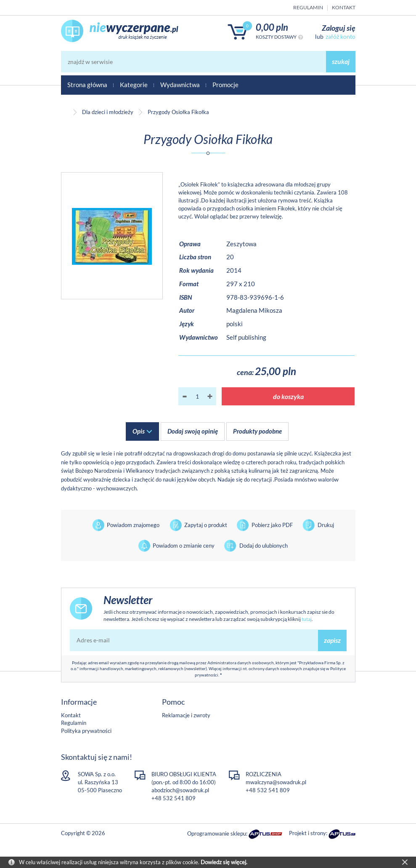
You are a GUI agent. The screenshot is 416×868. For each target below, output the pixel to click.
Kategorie (134, 85)
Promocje (225, 85)
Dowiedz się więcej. (224, 862)
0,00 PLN (272, 27)
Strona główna (87, 85)
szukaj (341, 61)
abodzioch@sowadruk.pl (180, 790)
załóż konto (340, 36)
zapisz (332, 640)
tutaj (307, 619)
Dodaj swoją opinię (193, 431)
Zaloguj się (339, 28)
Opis (139, 431)
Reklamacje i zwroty (186, 715)
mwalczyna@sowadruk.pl (276, 782)
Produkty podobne (257, 431)
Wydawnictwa (180, 85)
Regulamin (308, 7)
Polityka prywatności (86, 731)
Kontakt (344, 7)
